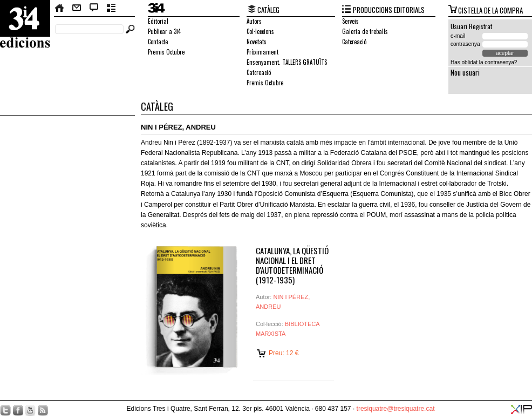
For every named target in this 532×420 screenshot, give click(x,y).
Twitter (5, 410)
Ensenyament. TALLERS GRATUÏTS (287, 62)
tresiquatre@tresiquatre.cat (396, 409)
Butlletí (111, 8)
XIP (521, 409)
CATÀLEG (268, 10)
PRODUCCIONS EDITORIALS (389, 10)
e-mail (458, 36)
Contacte (77, 8)
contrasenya (465, 44)
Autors (254, 21)
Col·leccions (260, 31)
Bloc (94, 8)
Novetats (257, 42)
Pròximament (262, 52)
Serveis (350, 21)
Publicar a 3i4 (164, 31)
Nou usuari (465, 72)
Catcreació (259, 72)
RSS (43, 410)
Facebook (18, 410)
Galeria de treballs (365, 31)
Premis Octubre (166, 52)
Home (60, 8)
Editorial (158, 21)
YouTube (30, 410)
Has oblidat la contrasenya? (484, 62)
